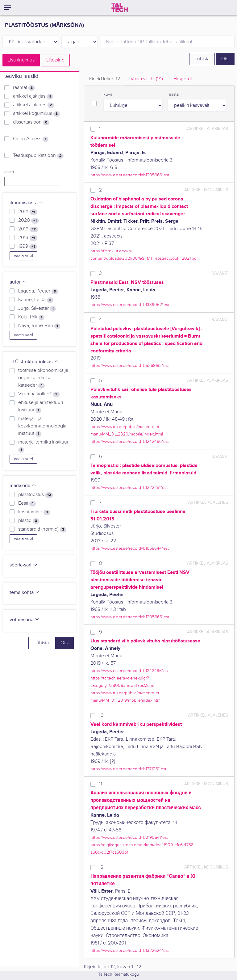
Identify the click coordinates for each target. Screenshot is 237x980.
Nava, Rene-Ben (39, 326)
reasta (173, 95)
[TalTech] (120, 7)
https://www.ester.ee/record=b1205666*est (130, 175)
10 (101, 715)
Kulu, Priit (31, 317)
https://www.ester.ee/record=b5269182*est (130, 366)
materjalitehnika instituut (43, 446)
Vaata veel (23, 256)
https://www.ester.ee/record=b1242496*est (130, 442)
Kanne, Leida (36, 300)
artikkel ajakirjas (33, 96)
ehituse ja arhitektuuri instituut (41, 406)
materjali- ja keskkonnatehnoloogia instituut (42, 426)
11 (101, 784)
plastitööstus (36, 495)
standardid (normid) (42, 529)
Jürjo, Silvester (37, 309)
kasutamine (34, 512)
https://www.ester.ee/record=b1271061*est (128, 769)
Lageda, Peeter (38, 291)
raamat (24, 88)
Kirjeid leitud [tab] (105, 79)
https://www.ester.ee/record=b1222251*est (129, 488)
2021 (28, 212)
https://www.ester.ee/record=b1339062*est (130, 305)
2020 (29, 221)
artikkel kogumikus (36, 114)
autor (18, 282)
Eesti (27, 503)
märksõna (23, 486)
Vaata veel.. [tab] (147, 79)
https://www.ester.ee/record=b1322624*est (130, 951)
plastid (29, 521)
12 (101, 867)
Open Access (31, 139)
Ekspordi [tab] (183, 79)
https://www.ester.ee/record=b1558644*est (130, 548)
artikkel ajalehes (33, 105)
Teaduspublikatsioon (38, 156)
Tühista (202, 59)
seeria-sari (24, 565)
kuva (108, 95)
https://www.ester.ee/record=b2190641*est (129, 837)
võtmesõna (25, 620)
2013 (28, 238)
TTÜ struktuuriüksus (34, 362)
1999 (28, 246)
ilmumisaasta (27, 203)
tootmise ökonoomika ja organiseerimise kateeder (43, 378)
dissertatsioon (31, 122)
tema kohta (25, 593)
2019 (28, 229)
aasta (9, 172)
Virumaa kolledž (39, 394)
